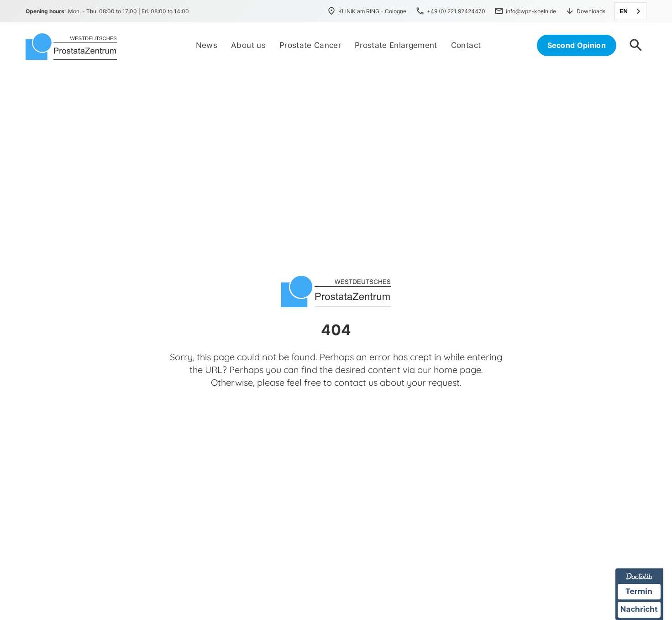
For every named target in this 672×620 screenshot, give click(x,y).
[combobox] (630, 11)
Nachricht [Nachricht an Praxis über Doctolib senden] (639, 610)
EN (624, 11)
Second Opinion (577, 45)
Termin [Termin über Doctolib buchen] (639, 591)
